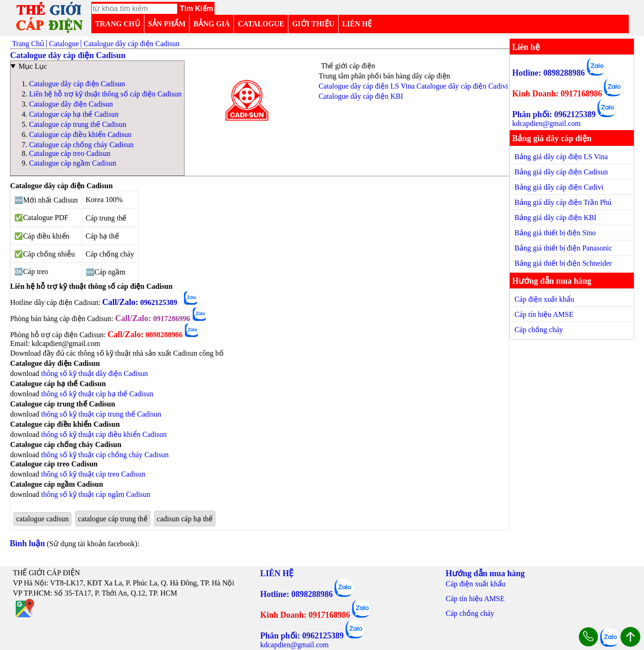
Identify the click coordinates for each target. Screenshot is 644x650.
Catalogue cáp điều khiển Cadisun (80, 134)
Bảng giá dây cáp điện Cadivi (559, 187)
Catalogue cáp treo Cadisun (70, 153)
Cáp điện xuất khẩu (544, 299)
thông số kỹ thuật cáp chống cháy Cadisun (105, 455)
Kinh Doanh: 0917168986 (557, 94)
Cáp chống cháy (539, 330)
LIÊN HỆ (357, 24)
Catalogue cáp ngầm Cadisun (73, 163)
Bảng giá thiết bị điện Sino (555, 233)
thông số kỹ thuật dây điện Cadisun (95, 373)
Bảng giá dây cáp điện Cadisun (561, 172)
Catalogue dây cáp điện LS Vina (367, 86)
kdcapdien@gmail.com (546, 123)
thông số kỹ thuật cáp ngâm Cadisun (96, 494)
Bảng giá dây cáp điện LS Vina (561, 157)
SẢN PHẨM (167, 24)
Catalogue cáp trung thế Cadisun (78, 124)
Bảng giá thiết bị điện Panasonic (563, 248)
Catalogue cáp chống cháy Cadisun (81, 145)
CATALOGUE (261, 24)
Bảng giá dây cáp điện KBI (555, 218)
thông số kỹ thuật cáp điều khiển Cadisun (104, 434)
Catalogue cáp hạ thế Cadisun (74, 114)
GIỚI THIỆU (313, 24)
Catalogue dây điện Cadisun (71, 104)
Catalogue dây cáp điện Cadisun (77, 84)
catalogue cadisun (42, 519)
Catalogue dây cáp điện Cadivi (462, 86)
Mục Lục (33, 66)
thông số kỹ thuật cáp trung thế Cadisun (101, 414)
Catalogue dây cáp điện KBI (361, 96)
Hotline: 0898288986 (549, 73)
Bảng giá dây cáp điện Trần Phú (563, 202)
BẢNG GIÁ (212, 24)
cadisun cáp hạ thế (185, 519)
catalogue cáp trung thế (113, 519)
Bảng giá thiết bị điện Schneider (563, 263)
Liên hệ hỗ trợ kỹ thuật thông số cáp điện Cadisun (105, 94)
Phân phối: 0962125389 (554, 114)
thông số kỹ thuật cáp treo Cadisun (93, 474)
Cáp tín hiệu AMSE (544, 314)
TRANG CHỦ (118, 24)
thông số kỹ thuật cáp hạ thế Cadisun (97, 394)
